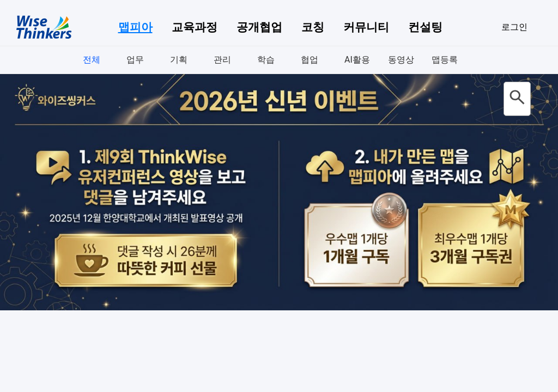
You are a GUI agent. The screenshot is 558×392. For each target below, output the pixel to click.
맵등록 (445, 60)
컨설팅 (425, 27)
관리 (222, 60)
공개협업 (259, 27)
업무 (135, 60)
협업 (310, 60)
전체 (92, 60)
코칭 (313, 27)
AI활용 (357, 60)
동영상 (401, 60)
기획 (179, 60)
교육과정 (195, 27)
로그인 (514, 27)
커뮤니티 (366, 27)
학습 (266, 60)
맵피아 (135, 27)
